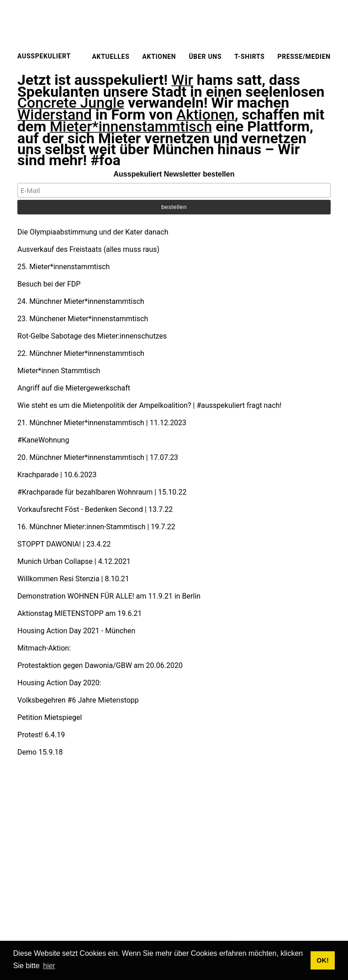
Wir (182, 80)
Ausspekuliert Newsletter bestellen (174, 174)
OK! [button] (322, 960)
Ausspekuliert (44, 56)
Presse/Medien (304, 57)
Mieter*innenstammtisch (131, 127)
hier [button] (49, 966)
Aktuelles (111, 57)
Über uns (205, 57)
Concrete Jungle (71, 103)
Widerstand (55, 115)
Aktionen (159, 57)
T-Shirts (249, 57)
